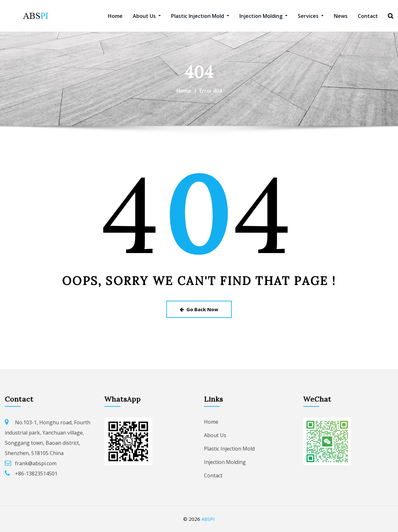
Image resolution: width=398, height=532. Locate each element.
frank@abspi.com (36, 463)
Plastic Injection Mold (200, 16)
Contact (368, 16)
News (341, 16)
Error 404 (211, 91)
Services (311, 16)
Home (115, 16)
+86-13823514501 (36, 474)
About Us (147, 16)
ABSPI (208, 519)
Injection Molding (263, 16)
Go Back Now (199, 309)
